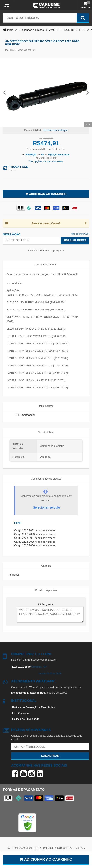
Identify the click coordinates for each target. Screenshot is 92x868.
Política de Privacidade (26, 719)
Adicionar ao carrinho (46, 859)
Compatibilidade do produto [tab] (46, 479)
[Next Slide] (88, 92)
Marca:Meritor (15, 283)
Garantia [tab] (46, 566)
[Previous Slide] (4, 92)
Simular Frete (75, 240)
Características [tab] (46, 432)
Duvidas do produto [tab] (46, 590)
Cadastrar (50, 756)
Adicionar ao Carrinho (46, 194)
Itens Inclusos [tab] (46, 406)
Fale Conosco (20, 713)
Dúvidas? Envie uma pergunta (46, 251)
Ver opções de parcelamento (46, 161)
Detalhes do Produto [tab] (46, 265)
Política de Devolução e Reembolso (33, 707)
